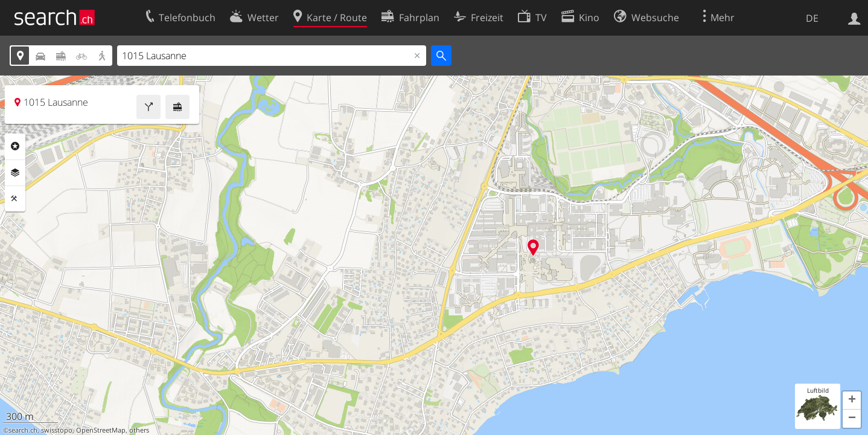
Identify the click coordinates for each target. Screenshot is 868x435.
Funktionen (15, 199)
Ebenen (15, 173)
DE (812, 18)
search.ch (23, 430)
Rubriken (15, 146)
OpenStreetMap (101, 430)
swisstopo (57, 430)
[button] (852, 401)
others (139, 430)
